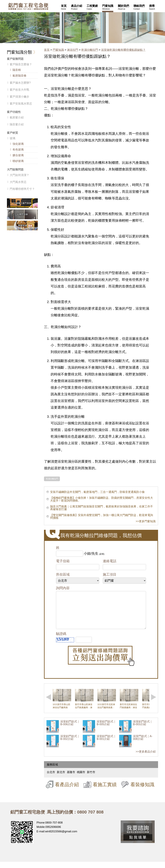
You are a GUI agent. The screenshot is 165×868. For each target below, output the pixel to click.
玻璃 (13, 138)
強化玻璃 (18, 144)
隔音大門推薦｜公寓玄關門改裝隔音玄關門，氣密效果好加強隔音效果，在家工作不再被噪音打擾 (102, 508)
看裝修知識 (142, 791)
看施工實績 (105, 791)
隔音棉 (17, 70)
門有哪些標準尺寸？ (22, 189)
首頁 (47, 50)
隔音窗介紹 (17, 124)
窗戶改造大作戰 (19, 90)
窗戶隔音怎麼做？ (21, 64)
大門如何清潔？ (19, 175)
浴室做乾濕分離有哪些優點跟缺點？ (123, 50)
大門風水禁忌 (18, 182)
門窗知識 (58, 50)
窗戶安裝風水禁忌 (21, 104)
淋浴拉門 (73, 50)
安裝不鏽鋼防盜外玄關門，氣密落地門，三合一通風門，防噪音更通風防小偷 (97, 492)
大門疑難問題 (15, 169)
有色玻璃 (18, 150)
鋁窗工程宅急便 (28, 6)
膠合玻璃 (18, 155)
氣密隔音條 (19, 76)
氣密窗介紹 (17, 117)
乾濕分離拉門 (90, 50)
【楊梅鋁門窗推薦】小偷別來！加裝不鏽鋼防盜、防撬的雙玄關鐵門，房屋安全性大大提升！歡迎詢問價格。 (102, 499)
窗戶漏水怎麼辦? (20, 83)
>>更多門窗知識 (146, 521)
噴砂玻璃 (18, 161)
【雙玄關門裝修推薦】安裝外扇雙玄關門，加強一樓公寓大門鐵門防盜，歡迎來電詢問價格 (102, 517)
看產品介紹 (67, 791)
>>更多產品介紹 (146, 758)
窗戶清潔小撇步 (19, 97)
